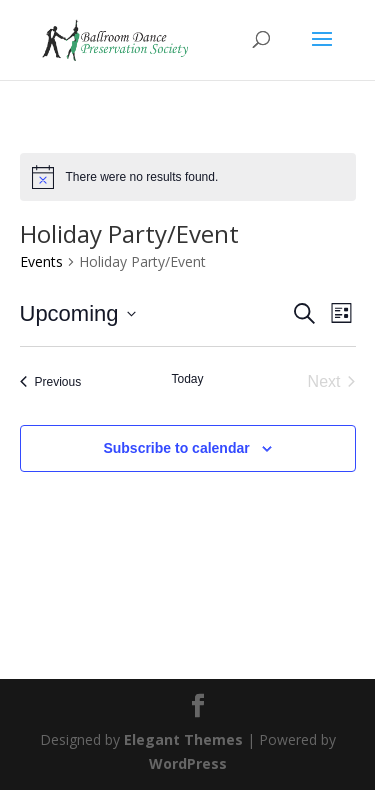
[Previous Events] (51, 382)
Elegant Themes (183, 739)
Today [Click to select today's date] (187, 379)
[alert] (188, 177)
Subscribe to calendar (176, 448)
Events (41, 261)
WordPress (188, 763)
